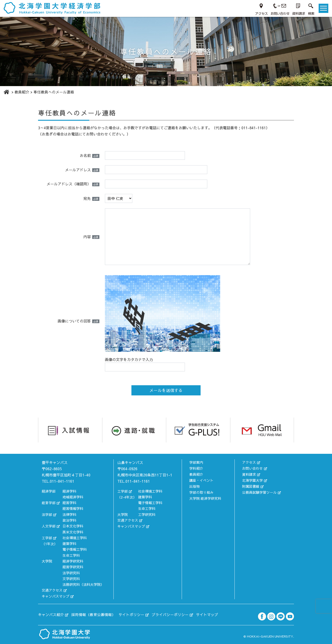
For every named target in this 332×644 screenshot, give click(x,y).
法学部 (47, 514)
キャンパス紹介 (51, 614)
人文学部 (49, 526)
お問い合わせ (252, 468)
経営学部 (49, 503)
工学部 (47, 537)
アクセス (249, 462)
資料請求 (249, 474)
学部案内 (196, 462)
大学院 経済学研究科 (205, 497)
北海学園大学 (252, 480)
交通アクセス (52, 590)
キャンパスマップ (56, 596)
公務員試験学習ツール (259, 491)
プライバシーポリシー (170, 614)
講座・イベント (201, 480)
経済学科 (69, 491)
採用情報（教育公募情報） (93, 614)
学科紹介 (196, 468)
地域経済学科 (73, 497)
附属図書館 (251, 486)
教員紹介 (196, 474)
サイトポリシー (131, 614)
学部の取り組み (201, 491)
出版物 (194, 486)
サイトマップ (207, 614)
